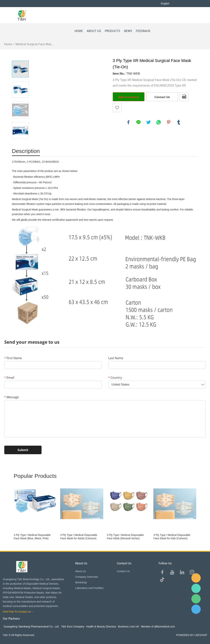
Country (115, 378)
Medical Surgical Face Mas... (35, 44)
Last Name (116, 358)
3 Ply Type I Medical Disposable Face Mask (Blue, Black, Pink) (32, 537)
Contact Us (162, 97)
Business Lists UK (128, 627)
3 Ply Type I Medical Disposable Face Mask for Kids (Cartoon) (172, 537)
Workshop (81, 582)
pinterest (169, 122)
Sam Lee (196, 588)
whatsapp (159, 122)
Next (20, 144)
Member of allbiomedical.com (158, 627)
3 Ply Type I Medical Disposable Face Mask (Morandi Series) (125, 537)
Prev (20, 55)
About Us (80, 571)
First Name (13, 358)
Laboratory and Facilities (89, 588)
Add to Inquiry (129, 97)
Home (8, 44)
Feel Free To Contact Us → (19, 612)
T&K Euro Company (73, 627)
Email (9, 378)
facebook (128, 122)
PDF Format (184, 97)
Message (12, 397)
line (138, 122)
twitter (149, 122)
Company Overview (86, 577)
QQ (196, 609)
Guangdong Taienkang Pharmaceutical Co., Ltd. (31, 627)
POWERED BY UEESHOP (192, 635)
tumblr (179, 122)
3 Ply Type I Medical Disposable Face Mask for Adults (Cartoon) (79, 537)
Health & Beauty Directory (101, 627)
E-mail (196, 578)
